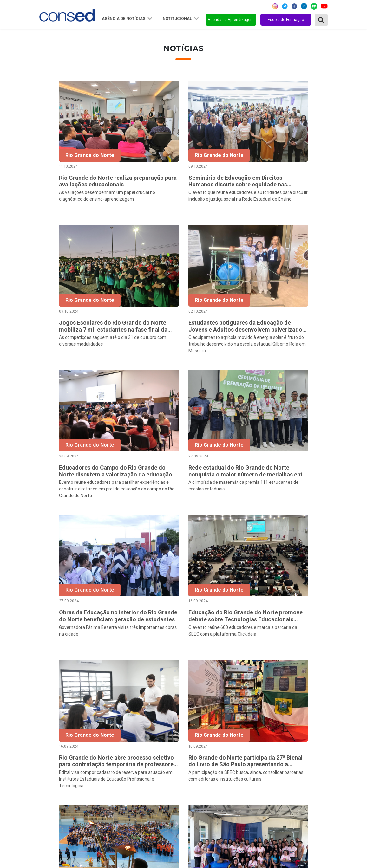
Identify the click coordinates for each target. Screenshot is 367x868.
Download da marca (159, 782)
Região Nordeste (59, 739)
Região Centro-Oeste (64, 748)
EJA (243, 799)
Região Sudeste (58, 756)
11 (218, 666)
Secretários (150, 739)
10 (205, 666)
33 (311, 666)
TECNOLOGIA (254, 782)
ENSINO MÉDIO (256, 774)
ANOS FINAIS (254, 739)
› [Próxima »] (324, 666)
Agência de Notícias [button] (124, 19)
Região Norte (56, 731)
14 (258, 666)
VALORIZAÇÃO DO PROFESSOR (275, 756)
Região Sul (53, 765)
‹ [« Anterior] (138, 666)
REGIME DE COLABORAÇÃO (270, 731)
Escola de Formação (286, 19)
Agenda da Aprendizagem (231, 19)
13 (245, 666)
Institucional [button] (177, 19)
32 (298, 666)
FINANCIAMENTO (259, 765)
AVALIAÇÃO (252, 808)
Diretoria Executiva (158, 765)
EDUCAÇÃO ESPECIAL (264, 791)
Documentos (151, 774)
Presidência (150, 748)
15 (271, 666)
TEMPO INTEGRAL (260, 748)
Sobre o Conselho (157, 731)
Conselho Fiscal (155, 756)
